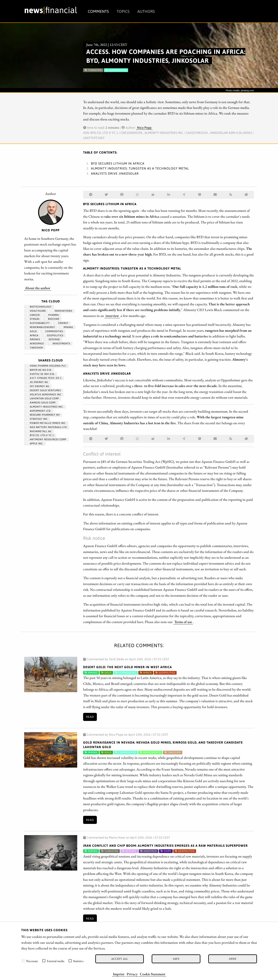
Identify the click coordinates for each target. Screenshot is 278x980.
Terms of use (183, 622)
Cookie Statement (153, 974)
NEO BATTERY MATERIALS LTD (47, 427)
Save (176, 959)
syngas (33, 319)
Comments (98, 11)
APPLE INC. (35, 444)
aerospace (35, 344)
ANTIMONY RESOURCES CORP (46, 439)
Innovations (62, 311)
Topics (123, 11)
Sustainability (38, 323)
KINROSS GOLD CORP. (41, 403)
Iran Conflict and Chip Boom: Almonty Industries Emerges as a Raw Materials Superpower (165, 846)
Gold (32, 331)
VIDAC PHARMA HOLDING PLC (46, 366)
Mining (67, 327)
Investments (60, 344)
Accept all (120, 959)
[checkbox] (23, 961)
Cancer (33, 315)
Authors (146, 11)
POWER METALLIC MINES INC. (46, 423)
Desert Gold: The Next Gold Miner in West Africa (128, 667)
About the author (38, 288)
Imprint (119, 974)
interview (112, 316)
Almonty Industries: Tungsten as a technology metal (140, 168)
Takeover (35, 348)
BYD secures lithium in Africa (118, 163)
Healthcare (36, 311)
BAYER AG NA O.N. (39, 370)
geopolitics (53, 335)
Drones (33, 339)
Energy (62, 323)
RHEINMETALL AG (39, 431)
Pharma (52, 315)
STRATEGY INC (37, 419)
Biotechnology (39, 307)
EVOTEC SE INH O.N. (41, 374)
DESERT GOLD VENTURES (44, 390)
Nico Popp (144, 128)
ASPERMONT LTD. (39, 411)
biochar (52, 319)
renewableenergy (41, 327)
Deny (233, 959)
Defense (53, 339)
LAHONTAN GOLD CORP (43, 398)
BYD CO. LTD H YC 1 (40, 435)
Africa (32, 335)
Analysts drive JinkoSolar (115, 173)
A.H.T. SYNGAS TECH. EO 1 (44, 378)
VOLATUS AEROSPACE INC (44, 395)
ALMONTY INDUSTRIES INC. (45, 407)
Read (90, 717)
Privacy (132, 974)
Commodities (53, 331)
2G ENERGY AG (37, 382)
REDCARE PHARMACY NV (43, 415)
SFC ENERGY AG (38, 386)
